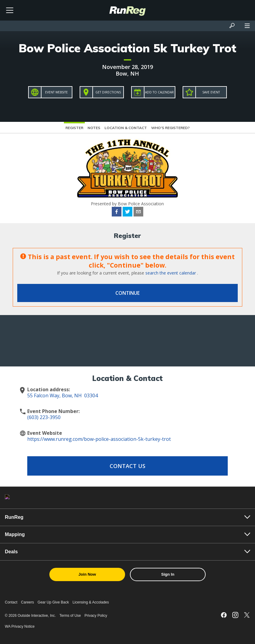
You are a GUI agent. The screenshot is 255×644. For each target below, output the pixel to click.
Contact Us (127, 466)
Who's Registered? (170, 128)
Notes (94, 128)
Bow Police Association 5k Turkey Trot (127, 48)
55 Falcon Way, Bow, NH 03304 (63, 395)
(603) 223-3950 (44, 417)
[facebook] (117, 213)
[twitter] (127, 213)
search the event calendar (171, 273)
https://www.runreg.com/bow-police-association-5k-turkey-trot (99, 439)
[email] (138, 213)
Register (74, 128)
